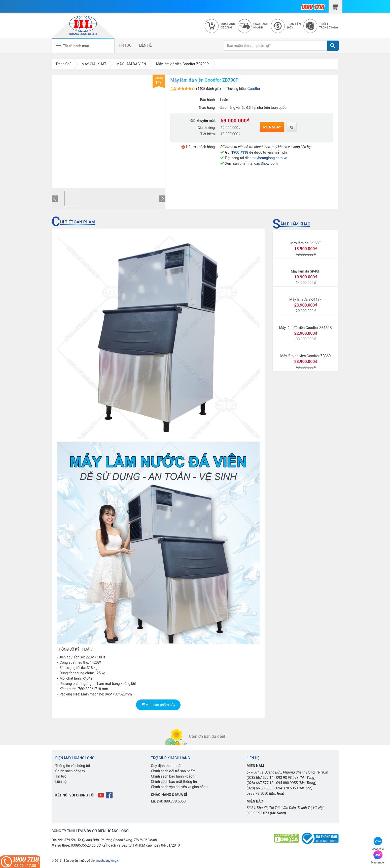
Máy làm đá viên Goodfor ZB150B (306, 328)
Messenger (378, 857)
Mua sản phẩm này (158, 705)
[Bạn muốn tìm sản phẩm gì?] (276, 46)
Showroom (269, 163)
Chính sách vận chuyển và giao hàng (179, 787)
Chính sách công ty (70, 771)
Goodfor (254, 89)
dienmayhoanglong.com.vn (266, 158)
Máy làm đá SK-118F (305, 299)
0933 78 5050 (257, 793)
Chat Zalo (378, 843)
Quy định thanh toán (167, 766)
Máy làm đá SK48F (306, 271)
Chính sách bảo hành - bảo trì (174, 776)
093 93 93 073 (287, 778)
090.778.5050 (175, 801)
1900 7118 (240, 152)
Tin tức (61, 776)
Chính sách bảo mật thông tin (174, 782)
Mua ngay (272, 127)
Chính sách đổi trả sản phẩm (173, 771)
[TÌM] (333, 46)
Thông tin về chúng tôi (73, 766)
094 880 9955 (287, 783)
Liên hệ (61, 782)
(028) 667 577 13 (260, 783)
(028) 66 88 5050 (260, 788)
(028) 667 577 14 (260, 778)
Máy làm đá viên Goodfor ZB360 (305, 356)
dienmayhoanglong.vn (105, 861)
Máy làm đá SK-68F (305, 243)
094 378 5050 (287, 788)
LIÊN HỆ (145, 45)
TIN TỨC (125, 45)
